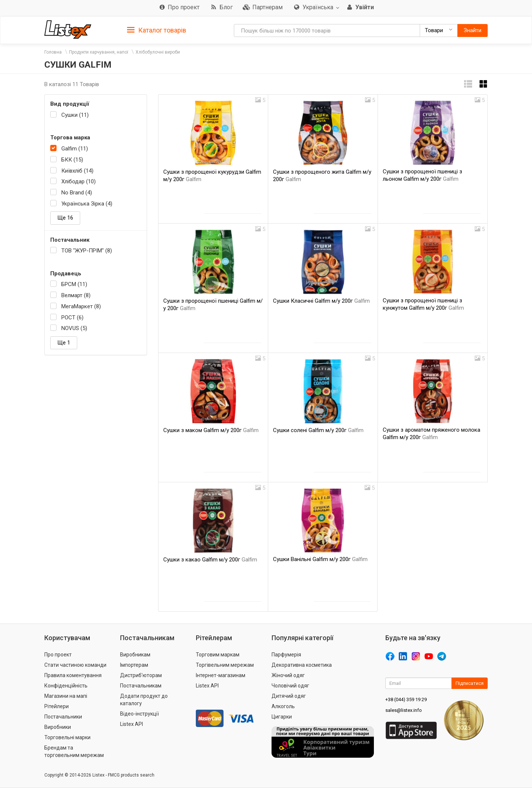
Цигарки (282, 717)
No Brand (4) (77, 193)
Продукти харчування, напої (99, 52)
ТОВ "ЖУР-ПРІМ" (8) (87, 251)
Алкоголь (283, 706)
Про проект (58, 655)
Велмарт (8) (76, 295)
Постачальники (63, 717)
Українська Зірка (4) (87, 204)
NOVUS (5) (74, 328)
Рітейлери (57, 706)
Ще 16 (65, 218)
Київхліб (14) (77, 171)
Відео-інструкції (139, 714)
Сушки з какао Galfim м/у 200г (210, 560)
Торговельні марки (67, 737)
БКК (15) (72, 160)
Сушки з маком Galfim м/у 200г (211, 430)
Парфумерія (286, 655)
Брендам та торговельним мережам (74, 751)
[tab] (157, 30)
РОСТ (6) (72, 317)
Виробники (58, 727)
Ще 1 (64, 343)
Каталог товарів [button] (157, 30)
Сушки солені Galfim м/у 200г (318, 430)
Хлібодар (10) (79, 181)
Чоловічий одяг (290, 686)
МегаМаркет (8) (81, 306)
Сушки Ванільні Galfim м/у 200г (320, 559)
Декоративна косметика (302, 665)
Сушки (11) (75, 115)
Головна (53, 52)
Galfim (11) (75, 149)
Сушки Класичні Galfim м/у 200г (321, 301)
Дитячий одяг (289, 696)
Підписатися (470, 683)
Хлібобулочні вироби (158, 52)
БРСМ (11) (74, 284)
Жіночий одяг (288, 675)
